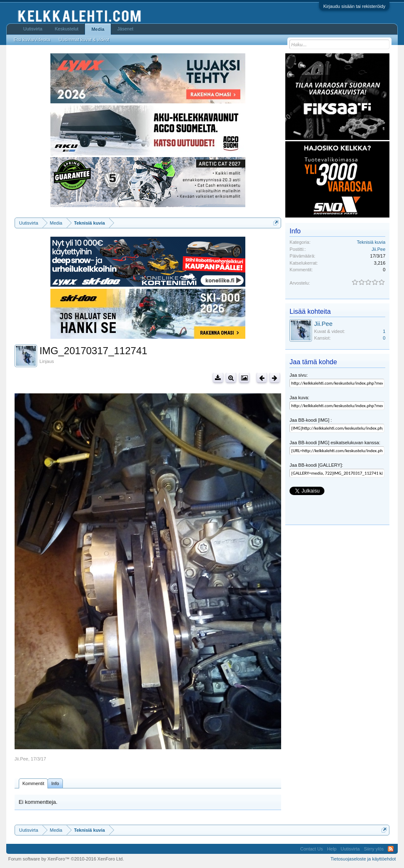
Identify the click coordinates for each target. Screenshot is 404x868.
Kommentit (34, 783)
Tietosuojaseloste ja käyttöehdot (363, 859)
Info (55, 783)
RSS (391, 849)
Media (98, 29)
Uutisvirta (33, 29)
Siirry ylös (374, 849)
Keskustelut (67, 29)
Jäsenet (126, 29)
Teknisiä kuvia (371, 242)
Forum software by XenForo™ (66, 859)
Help (332, 849)
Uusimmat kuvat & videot (84, 40)
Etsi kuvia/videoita (32, 40)
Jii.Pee (21, 759)
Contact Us (312, 849)
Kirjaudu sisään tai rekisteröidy (354, 6)
